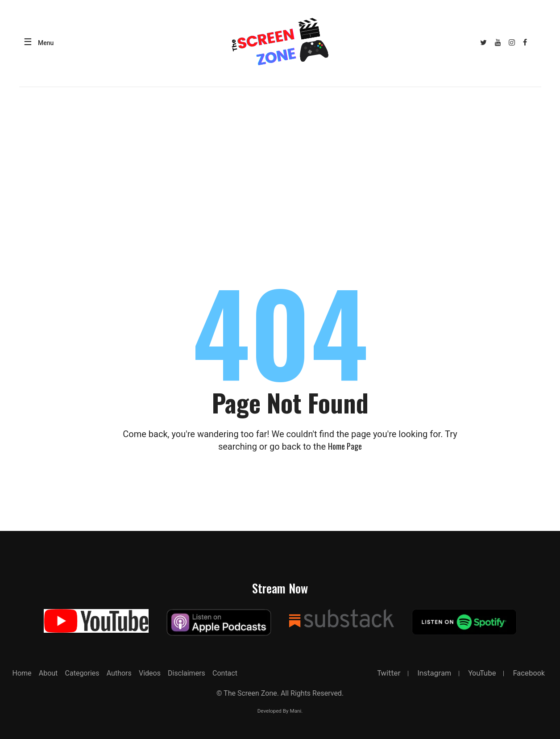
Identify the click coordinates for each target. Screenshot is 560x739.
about (48, 673)
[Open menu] (37, 43)
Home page (345, 446)
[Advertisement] (280, 154)
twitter (389, 673)
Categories (82, 673)
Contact (225, 673)
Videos (150, 673)
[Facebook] (525, 42)
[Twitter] (483, 42)
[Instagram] (512, 42)
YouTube (482, 673)
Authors (119, 673)
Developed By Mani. (280, 711)
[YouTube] (498, 42)
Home (22, 673)
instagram (434, 673)
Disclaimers (187, 673)
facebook (529, 673)
